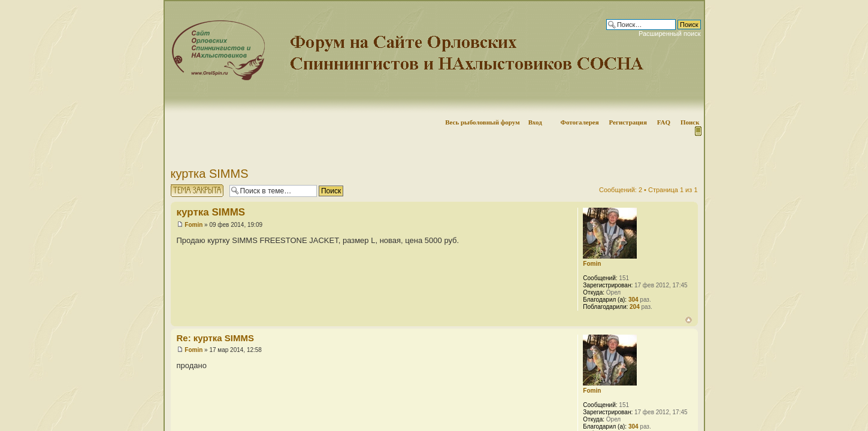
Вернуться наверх (689, 320)
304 (633, 300)
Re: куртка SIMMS (216, 338)
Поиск (690, 122)
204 (635, 307)
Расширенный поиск (670, 34)
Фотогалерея (579, 122)
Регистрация (627, 122)
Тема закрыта (197, 191)
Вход (535, 122)
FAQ (664, 122)
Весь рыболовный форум (483, 122)
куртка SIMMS (210, 174)
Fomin (193, 225)
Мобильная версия (697, 131)
